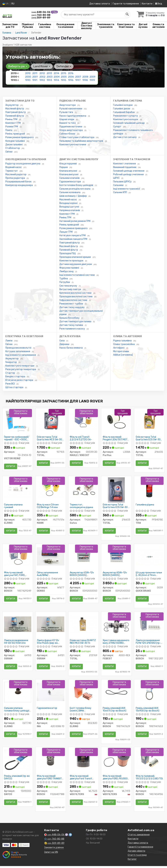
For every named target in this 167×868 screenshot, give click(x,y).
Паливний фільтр (15, 116)
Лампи (9, 341)
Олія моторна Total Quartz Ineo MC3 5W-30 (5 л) (50, 438)
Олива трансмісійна (124, 344)
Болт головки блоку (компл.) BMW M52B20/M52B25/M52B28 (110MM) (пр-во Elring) (83, 711)
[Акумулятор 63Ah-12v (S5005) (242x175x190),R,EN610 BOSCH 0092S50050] (83, 557)
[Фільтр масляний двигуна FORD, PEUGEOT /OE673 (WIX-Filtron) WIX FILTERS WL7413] (116, 762)
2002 (42, 77)
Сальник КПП (120, 192)
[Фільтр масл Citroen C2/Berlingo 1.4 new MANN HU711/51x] (51, 489)
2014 (56, 73)
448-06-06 (41, 12)
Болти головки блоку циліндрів (76, 185)
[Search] (126, 15)
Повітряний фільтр (16, 112)
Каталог (132, 862)
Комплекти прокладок (72, 261)
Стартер (10, 373)
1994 (56, 80)
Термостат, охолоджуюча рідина (82, 507)
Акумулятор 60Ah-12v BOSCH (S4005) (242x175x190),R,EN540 (116, 575)
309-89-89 (41, 18)
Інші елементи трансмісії (127, 189)
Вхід (159, 4)
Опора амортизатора (71, 130)
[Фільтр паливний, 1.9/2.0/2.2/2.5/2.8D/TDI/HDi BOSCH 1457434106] (149, 762)
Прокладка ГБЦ (68, 253)
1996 (71, 80)
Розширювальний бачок (19, 182)
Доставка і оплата (100, 4)
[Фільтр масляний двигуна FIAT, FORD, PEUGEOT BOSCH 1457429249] (18, 557)
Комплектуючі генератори (20, 366)
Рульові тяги (66, 112)
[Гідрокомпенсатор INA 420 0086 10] (51, 694)
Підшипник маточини (71, 127)
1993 (49, 80)
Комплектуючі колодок (126, 119)
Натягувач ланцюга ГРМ (73, 235)
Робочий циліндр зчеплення (129, 174)
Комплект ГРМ (13, 123)
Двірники (65, 344)
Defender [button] (63, 66)
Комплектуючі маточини (73, 145)
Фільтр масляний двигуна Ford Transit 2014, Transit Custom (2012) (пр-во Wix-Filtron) (81, 780)
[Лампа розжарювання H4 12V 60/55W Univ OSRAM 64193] (18, 625)
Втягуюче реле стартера (19, 380)
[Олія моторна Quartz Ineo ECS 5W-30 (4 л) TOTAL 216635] (149, 421)
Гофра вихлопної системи (74, 300)
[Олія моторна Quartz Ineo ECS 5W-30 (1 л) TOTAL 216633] (116, 490)
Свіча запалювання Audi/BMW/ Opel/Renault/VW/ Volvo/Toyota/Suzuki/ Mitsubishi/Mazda (49, 575)
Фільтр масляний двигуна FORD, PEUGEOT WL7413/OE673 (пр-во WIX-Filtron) (116, 780)
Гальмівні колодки (123, 105)
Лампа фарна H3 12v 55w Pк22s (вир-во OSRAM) (48, 643)
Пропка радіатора (15, 178)
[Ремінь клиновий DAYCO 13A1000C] (18, 762)
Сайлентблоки (68, 134)
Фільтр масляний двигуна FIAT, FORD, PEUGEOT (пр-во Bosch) (17, 575)
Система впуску (68, 286)
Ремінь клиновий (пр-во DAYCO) (17, 780)
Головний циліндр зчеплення (129, 171)
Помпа (9, 130)
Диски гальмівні (14, 145)
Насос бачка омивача (71, 348)
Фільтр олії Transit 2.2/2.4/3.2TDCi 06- (81, 438)
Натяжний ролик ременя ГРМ (75, 221)
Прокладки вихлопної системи (76, 297)
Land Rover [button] (42, 66)
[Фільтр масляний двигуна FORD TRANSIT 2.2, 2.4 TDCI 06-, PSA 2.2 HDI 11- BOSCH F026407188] (51, 762)
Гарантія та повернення (126, 4)
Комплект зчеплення (125, 164)
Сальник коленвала (70, 192)
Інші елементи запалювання (21, 355)
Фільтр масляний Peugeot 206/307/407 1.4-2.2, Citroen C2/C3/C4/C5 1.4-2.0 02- (115, 438)
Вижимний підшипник (125, 167)
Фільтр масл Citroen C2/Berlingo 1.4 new (48, 507)
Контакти (147, 4)
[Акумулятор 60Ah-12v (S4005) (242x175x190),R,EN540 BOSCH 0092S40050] (116, 557)
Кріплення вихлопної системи (76, 293)
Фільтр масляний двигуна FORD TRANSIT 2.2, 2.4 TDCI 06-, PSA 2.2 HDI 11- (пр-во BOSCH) (49, 780)
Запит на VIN (51, 855)
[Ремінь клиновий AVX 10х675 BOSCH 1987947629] (116, 694)
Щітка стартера (15, 387)
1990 (28, 80)
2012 (42, 73)
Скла (62, 341)
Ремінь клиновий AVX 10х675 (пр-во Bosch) (115, 711)
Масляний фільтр (15, 109)
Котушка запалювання (18, 351)
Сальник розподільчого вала (75, 189)
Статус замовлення (139, 837)
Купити (11, 466)
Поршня (64, 167)
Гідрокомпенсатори (70, 182)
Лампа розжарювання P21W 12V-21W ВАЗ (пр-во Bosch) (148, 643)
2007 (78, 77)
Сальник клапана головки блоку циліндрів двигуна (17, 711)
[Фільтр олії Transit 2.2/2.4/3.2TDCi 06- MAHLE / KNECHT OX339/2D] (83, 421)
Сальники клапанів (70, 178)
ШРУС (117, 178)
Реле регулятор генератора (21, 369)
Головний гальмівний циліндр (129, 123)
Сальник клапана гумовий (13, 507)
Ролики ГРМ (12, 127)
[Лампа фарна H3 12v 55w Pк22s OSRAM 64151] (51, 625)
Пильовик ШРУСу (123, 182)
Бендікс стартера (15, 377)
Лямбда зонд (67, 271)
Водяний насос (14, 167)
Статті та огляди (137, 858)
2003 (50, 77)
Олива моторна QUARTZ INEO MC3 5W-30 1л (83, 643)
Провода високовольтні (19, 348)
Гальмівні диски (122, 109)
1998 (85, 80)
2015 (64, 73)
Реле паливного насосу (72, 329)
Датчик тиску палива (71, 325)
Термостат (12, 171)
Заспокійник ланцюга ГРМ (74, 239)
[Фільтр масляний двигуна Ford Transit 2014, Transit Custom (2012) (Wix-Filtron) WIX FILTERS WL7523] (83, 762)
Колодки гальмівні (15, 141)
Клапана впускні (68, 171)
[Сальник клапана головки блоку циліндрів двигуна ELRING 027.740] (18, 694)
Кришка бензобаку (70, 318)
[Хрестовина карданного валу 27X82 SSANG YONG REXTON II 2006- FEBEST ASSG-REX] (116, 627)
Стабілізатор (13, 148)
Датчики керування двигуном (76, 264)
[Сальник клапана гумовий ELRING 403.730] (18, 489)
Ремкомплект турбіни (71, 304)
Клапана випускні (69, 174)
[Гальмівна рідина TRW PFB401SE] (149, 489)
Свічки (9, 152)
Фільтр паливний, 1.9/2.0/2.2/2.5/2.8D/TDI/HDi (149, 780)
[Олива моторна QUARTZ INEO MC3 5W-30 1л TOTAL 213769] (83, 625)
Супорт (118, 127)
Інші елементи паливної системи (77, 275)
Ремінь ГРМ (12, 119)
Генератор (11, 362)
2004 (57, 77)
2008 (85, 77)
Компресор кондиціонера (19, 185)
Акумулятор (12, 105)
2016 (71, 73)
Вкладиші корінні (69, 203)
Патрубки (65, 282)
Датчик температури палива (76, 322)
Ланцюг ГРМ (66, 232)
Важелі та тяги (68, 123)
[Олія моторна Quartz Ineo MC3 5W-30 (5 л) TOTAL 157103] (51, 421)
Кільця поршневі (68, 164)
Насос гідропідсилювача (73, 116)
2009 (92, 77)
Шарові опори (67, 119)
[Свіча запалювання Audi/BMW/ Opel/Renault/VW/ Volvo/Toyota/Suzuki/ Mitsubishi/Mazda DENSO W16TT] (51, 557)
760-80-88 (41, 15)
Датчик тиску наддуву (72, 307)
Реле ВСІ (10, 384)
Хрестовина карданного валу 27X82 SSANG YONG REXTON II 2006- (116, 643)
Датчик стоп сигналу (125, 137)
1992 (42, 80)
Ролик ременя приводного (20, 137)
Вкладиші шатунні (69, 207)
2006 (71, 77)
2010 (28, 73)
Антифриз (119, 348)
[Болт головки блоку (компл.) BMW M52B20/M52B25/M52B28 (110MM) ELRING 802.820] (83, 694)
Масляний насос (68, 200)
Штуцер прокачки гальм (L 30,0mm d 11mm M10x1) (149, 575)
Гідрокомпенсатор (47, 710)
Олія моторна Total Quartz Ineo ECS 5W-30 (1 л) (115, 507)
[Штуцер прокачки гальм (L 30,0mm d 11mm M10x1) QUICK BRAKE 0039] (149, 557)
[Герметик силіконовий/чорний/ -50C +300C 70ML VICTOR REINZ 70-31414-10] (18, 421)
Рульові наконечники (71, 109)
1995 (64, 80)
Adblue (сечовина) (123, 355)
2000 (28, 77)
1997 (78, 80)
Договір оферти (136, 854)
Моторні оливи (121, 351)
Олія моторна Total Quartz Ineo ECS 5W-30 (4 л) (148, 438)
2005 (64, 77)
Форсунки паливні (69, 268)
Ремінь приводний (15, 134)
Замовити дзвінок (54, 850)
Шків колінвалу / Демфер (73, 196)
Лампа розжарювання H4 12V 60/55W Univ (16, 643)
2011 (35, 73)
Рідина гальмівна (123, 341)
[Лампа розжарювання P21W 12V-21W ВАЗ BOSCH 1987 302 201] (149, 625)
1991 (35, 80)
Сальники (119, 185)
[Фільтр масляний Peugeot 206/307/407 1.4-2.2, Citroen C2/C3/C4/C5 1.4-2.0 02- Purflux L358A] (116, 421)
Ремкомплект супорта (126, 116)
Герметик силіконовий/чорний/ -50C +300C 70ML (17, 438)
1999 (92, 80)
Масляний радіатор (16, 174)
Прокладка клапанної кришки (75, 257)
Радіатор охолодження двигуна (23, 164)
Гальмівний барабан (124, 112)
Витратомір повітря (70, 289)
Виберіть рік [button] (18, 66)
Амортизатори (68, 105)
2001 (35, 77)
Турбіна (64, 279)
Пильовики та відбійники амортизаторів (82, 141)
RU (13, 4)
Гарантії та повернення (140, 849)
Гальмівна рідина (145, 505)
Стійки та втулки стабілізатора (77, 137)
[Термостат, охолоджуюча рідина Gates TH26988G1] (83, 489)
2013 (49, 73)
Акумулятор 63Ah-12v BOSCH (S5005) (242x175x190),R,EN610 (83, 575)
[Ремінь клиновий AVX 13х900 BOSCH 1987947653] (149, 694)
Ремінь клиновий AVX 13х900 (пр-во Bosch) (148, 711)
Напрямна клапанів (70, 210)
